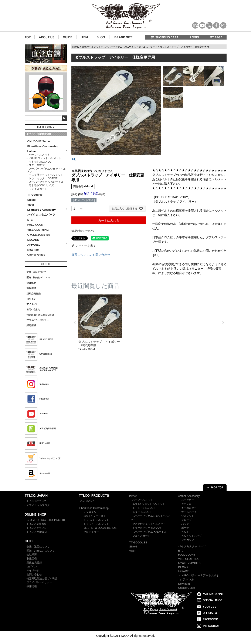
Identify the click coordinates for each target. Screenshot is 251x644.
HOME (76, 47)
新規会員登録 (34, 563)
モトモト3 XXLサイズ (41, 185)
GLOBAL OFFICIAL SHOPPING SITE (46, 520)
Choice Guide (36, 255)
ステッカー (188, 500)
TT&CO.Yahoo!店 (37, 532)
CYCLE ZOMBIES (39, 235)
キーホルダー (189, 508)
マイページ (33, 570)
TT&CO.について (37, 501)
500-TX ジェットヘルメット (45, 158)
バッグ (185, 524)
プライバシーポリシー (39, 582)
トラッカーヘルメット (96, 524)
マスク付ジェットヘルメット (46, 175)
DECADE (33, 240)
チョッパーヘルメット (96, 520)
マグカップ (188, 540)
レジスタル (90, 512)
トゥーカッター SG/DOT (43, 178)
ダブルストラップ (148, 47)
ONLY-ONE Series (39, 141)
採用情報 (32, 586)
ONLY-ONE (87, 501)
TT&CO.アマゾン (37, 528)
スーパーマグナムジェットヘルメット (46, 170)
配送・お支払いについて (41, 551)
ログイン (32, 567)
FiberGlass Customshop (43, 146)
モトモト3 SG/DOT (144, 508)
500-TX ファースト (95, 516)
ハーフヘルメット (39, 155)
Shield (32, 200)
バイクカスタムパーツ (41, 215)
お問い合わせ (34, 574)
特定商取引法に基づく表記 (42, 579)
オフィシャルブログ (38, 505)
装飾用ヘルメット (91, 47)
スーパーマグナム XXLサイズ (46, 182)
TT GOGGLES (138, 542)
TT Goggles (35, 195)
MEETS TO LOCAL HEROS (100, 528)
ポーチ (185, 528)
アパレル (186, 504)
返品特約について (83, 231)
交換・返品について (38, 547)
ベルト (185, 532)
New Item (33, 250)
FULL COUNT (36, 225)
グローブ (186, 520)
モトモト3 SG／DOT (41, 162)
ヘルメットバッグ (191, 536)
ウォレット (188, 516)
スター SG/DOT (38, 165)
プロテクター (91, 532)
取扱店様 (32, 559)
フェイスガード (38, 189)
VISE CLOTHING (38, 230)
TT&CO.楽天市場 (37, 524)
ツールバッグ (189, 512)
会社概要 (32, 554)
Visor (31, 205)
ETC (30, 220)
